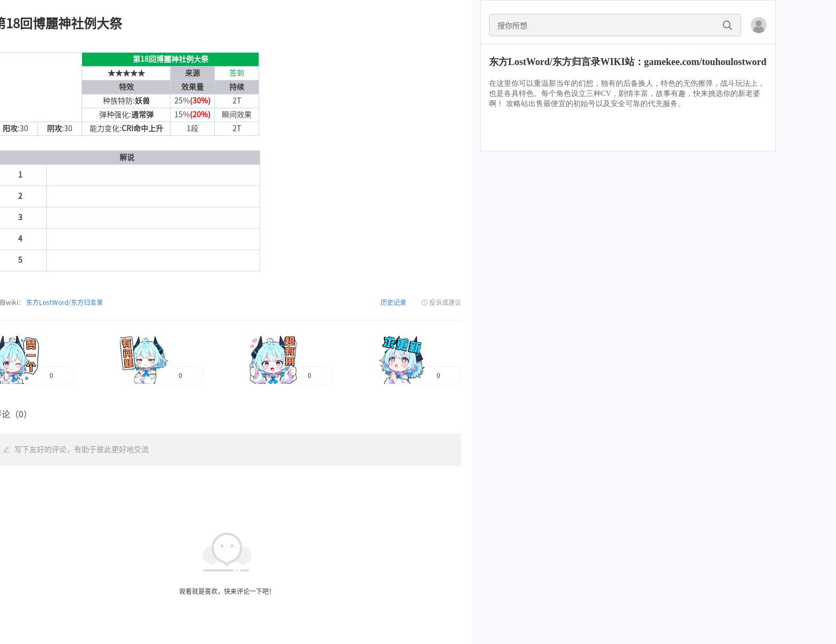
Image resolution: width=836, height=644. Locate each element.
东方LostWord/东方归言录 (64, 302)
